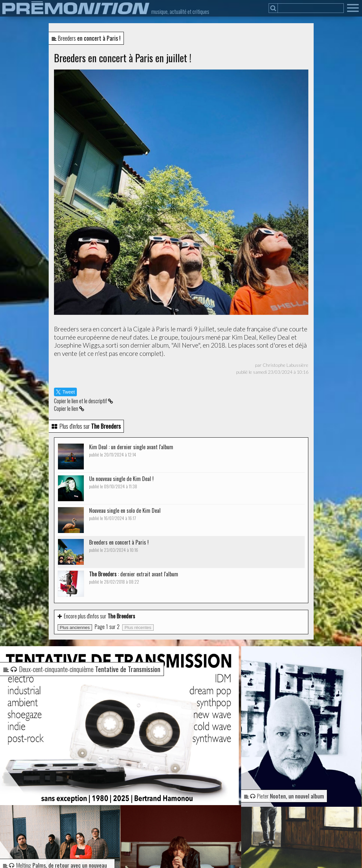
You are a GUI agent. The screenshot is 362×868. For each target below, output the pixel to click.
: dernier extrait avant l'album (134, 578)
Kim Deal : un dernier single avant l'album (131, 450)
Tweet (65, 392)
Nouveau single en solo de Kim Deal (125, 514)
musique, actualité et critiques (180, 12)
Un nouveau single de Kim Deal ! (121, 482)
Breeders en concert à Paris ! (119, 546)
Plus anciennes (75, 627)
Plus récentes (138, 627)
